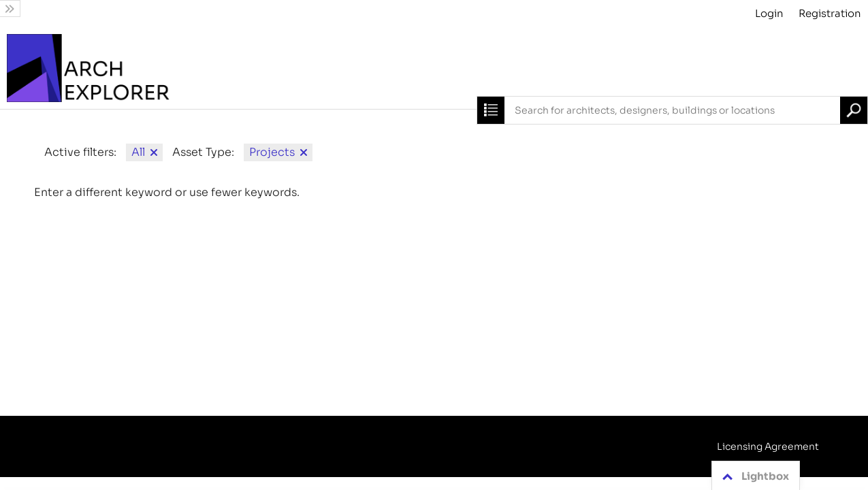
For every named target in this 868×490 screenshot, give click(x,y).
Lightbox (753, 476)
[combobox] (672, 110)
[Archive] (434, 68)
